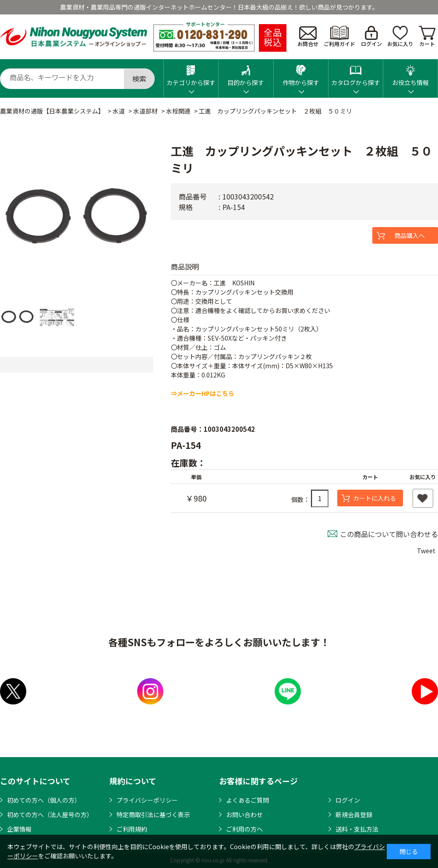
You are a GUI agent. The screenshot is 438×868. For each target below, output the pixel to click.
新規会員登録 (354, 815)
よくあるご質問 (247, 800)
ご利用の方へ (244, 829)
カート (427, 37)
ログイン (371, 37)
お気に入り (400, 37)
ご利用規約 (132, 829)
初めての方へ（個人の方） (44, 800)
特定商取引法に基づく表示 (153, 815)
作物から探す (301, 73)
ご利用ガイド (339, 37)
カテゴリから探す (191, 73)
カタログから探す (356, 73)
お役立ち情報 (410, 73)
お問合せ (308, 37)
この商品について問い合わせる (389, 534)
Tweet (426, 551)
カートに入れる (374, 498)
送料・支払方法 (357, 829)
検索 (139, 78)
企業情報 (19, 829)
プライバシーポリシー (147, 800)
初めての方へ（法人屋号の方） (50, 815)
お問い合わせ (244, 815)
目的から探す (246, 73)
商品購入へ (410, 235)
